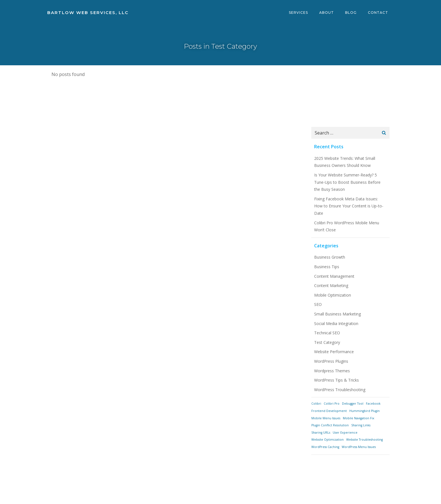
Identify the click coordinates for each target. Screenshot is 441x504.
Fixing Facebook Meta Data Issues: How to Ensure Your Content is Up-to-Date (349, 206)
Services (298, 13)
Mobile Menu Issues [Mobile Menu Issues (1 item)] (326, 418)
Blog (351, 13)
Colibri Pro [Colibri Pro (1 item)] (332, 404)
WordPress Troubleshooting (340, 390)
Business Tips (327, 267)
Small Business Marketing (337, 314)
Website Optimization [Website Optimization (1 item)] (328, 440)
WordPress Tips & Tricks (337, 380)
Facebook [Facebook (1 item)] (373, 404)
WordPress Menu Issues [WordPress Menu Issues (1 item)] (359, 447)
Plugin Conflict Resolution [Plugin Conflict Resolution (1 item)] (330, 425)
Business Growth (330, 257)
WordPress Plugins (331, 361)
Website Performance (334, 352)
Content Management (334, 276)
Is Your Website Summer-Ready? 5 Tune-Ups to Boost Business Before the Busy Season (347, 182)
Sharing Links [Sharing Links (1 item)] (361, 425)
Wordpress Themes (332, 371)
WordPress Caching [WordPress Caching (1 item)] (325, 447)
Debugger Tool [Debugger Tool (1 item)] (353, 404)
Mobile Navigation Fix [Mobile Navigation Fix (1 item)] (359, 418)
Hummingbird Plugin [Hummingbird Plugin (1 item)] (364, 411)
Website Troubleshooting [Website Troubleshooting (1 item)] (364, 440)
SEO (318, 304)
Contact (378, 13)
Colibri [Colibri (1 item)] (316, 404)
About (327, 13)
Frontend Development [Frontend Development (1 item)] (329, 411)
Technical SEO (327, 333)
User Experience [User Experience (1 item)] (345, 433)
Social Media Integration (336, 323)
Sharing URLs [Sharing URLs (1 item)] (321, 433)
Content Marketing (331, 285)
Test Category (327, 342)
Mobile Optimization (333, 295)
